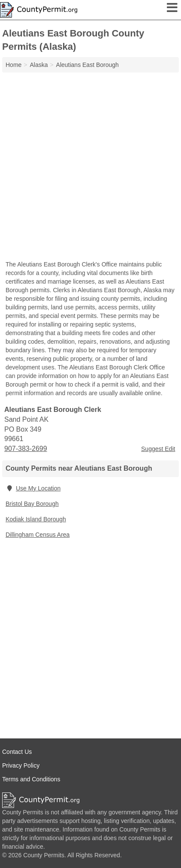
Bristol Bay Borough (32, 504)
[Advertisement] (90, 167)
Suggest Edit (158, 449)
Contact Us (17, 752)
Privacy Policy (21, 765)
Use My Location (33, 488)
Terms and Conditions (31, 779)
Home (14, 65)
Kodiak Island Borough (36, 519)
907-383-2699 (26, 449)
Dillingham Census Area (38, 535)
